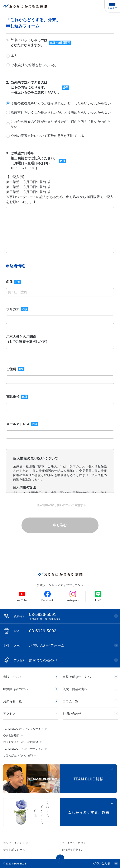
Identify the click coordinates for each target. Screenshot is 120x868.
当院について (13, 677)
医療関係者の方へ (16, 689)
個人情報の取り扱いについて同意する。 (63, 505)
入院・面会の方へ (75, 689)
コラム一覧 (70, 701)
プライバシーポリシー (75, 843)
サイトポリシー (13, 850)
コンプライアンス (14, 843)
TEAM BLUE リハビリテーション (23, 749)
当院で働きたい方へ (77, 677)
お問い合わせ (72, 714)
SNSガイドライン (73, 850)
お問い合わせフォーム (39, 646)
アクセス (9, 714)
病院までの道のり (36, 660)
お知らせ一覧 (13, 701)
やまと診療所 (11, 735)
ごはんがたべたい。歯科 (18, 755)
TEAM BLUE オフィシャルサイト (23, 729)
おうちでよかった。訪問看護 (21, 742)
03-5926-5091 (62, 616)
